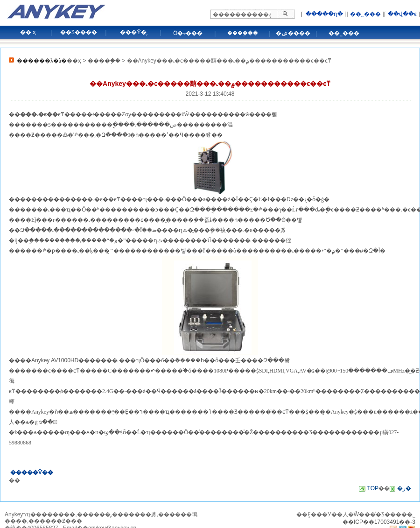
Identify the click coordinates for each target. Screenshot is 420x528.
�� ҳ (28, 32)
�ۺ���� (293, 33)
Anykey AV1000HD (55, 360)
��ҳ (74, 61)
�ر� (404, 488)
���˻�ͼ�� (95, 199)
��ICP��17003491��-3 (379, 522)
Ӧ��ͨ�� (197, 432)
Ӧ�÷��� (188, 33)
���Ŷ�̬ (133, 32)
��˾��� (365, 14)
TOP (373, 488)
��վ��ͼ (402, 14)
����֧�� (243, 33)
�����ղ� (324, 14)
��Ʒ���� (79, 32)
